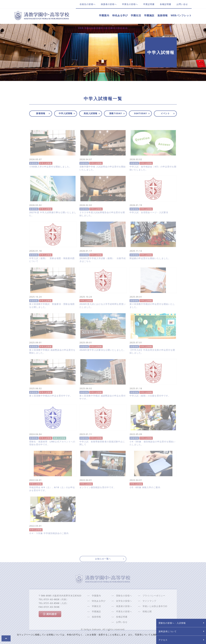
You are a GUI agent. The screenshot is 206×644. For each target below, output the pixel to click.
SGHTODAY (140, 113)
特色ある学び (120, 15)
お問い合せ (182, 4)
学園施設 (149, 15)
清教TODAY (115, 113)
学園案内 (104, 15)
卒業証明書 (149, 4)
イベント (165, 113)
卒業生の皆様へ (130, 4)
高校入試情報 (91, 113)
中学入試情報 (66, 113)
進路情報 (163, 15)
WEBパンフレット (181, 15)
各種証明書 (166, 4)
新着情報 (41, 113)
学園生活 (136, 15)
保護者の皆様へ (109, 4)
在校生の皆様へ (88, 4)
